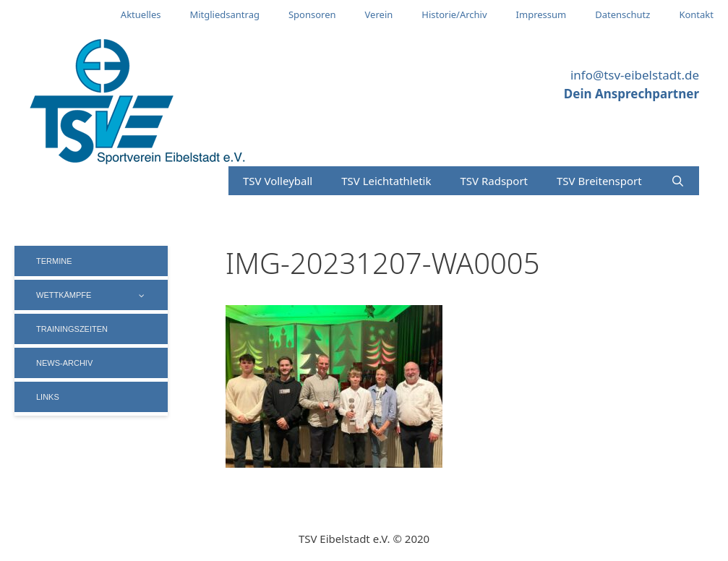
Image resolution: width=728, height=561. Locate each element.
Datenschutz (622, 14)
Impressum (541, 14)
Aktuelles (141, 14)
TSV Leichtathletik (386, 181)
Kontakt (696, 14)
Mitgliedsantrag (224, 14)
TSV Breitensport (599, 181)
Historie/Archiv (454, 14)
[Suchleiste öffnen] (678, 181)
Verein (379, 14)
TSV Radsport (494, 181)
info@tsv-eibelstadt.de (635, 75)
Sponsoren (312, 14)
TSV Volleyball (278, 181)
